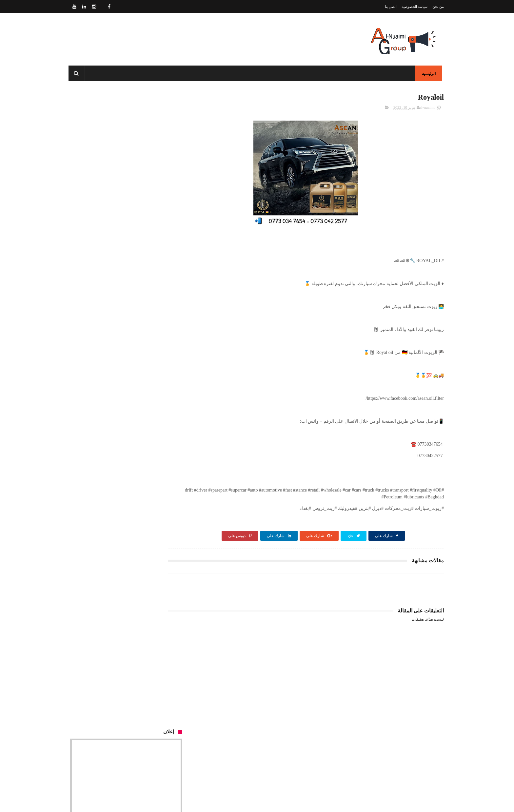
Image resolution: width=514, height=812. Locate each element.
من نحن (438, 7)
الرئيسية (430, 74)
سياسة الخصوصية (415, 7)
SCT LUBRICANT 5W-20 (123, 329)
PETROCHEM (134, 388)
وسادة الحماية (169, 478)
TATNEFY (138, 448)
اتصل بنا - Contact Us (297, 781)
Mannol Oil (137, 491)
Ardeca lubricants (132, 551)
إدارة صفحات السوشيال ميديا (121, 299)
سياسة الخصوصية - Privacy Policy (284, 773)
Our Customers (167, 596)
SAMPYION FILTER (128, 358)
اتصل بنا (391, 7)
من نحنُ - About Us (298, 765)
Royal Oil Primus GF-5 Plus (122, 521)
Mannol (141, 418)
